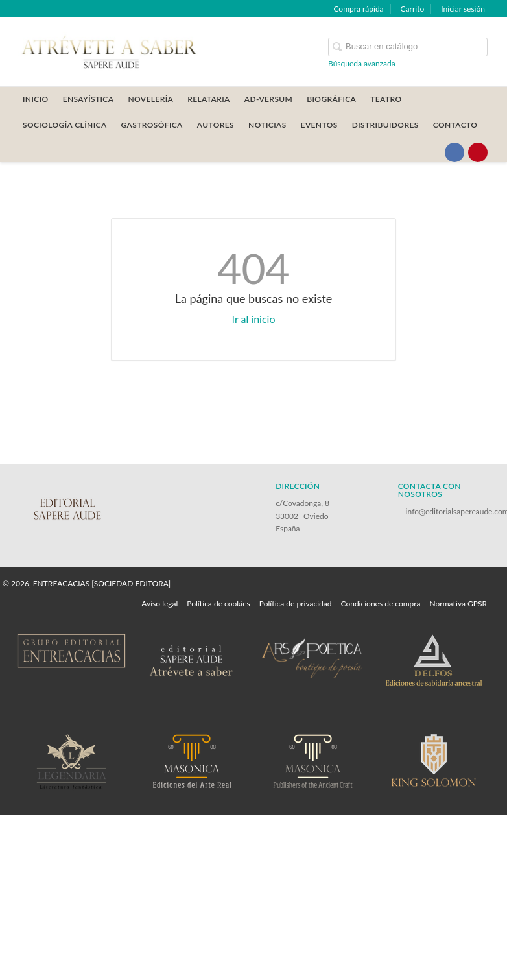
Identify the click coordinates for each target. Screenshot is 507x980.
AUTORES (216, 125)
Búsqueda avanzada (362, 63)
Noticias (267, 125)
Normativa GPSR (458, 604)
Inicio (36, 99)
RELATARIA (209, 99)
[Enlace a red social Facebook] (454, 152)
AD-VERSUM (269, 99)
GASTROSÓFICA (152, 125)
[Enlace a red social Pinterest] (478, 152)
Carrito (413, 9)
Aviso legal (159, 604)
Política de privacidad (296, 604)
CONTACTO (455, 125)
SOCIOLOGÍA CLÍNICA (65, 125)
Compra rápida (358, 9)
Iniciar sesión (463, 9)
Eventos (319, 125)
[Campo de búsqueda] (408, 47)
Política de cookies (218, 604)
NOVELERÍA (150, 99)
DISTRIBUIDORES (385, 125)
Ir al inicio (254, 319)
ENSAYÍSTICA (88, 99)
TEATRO (386, 99)
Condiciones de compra (380, 604)
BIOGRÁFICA (331, 99)
